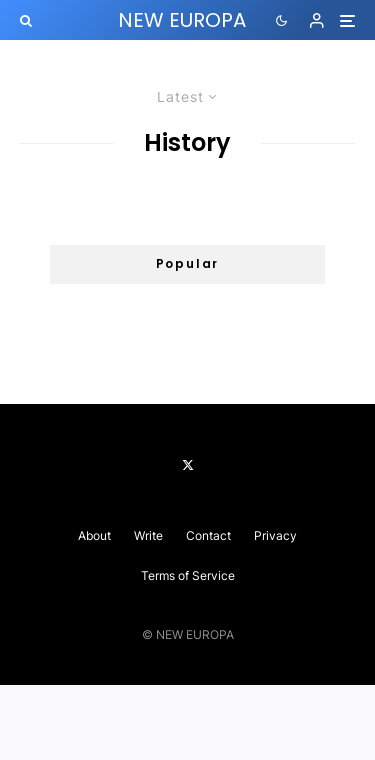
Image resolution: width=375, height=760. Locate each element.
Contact (208, 535)
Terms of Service (188, 575)
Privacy (275, 535)
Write (148, 535)
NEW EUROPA (182, 20)
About (94, 535)
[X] (188, 465)
